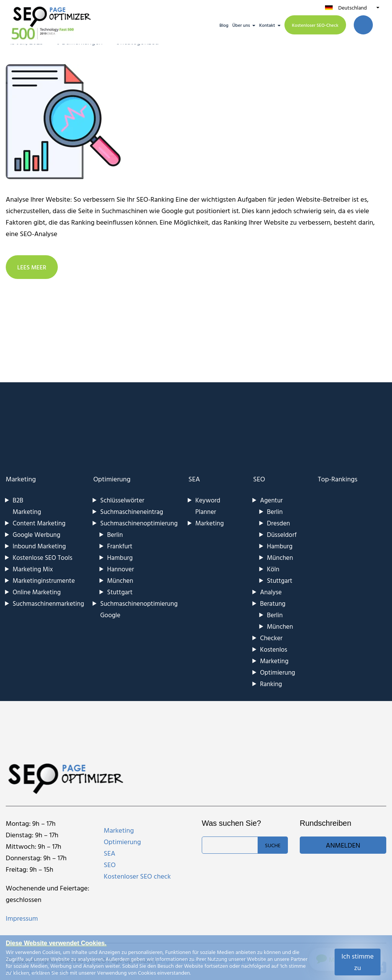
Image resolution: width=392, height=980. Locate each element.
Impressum (22, 918)
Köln (273, 569)
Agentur (271, 500)
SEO (259, 479)
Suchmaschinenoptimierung (139, 523)
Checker (271, 638)
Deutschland (352, 7)
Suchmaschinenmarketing (48, 603)
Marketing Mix (33, 569)
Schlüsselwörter (122, 500)
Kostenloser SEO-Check (315, 25)
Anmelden (343, 845)
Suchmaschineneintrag (132, 511)
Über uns (241, 25)
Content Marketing (39, 523)
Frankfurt (120, 546)
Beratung (273, 603)
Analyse (271, 592)
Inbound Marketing (39, 546)
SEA (194, 479)
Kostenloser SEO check (137, 876)
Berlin (115, 534)
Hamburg (120, 557)
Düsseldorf (282, 534)
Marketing (21, 479)
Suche (273, 845)
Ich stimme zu (358, 962)
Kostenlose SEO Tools (42, 557)
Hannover (121, 569)
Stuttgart (120, 592)
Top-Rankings (338, 479)
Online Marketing (37, 592)
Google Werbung (37, 534)
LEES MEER (32, 267)
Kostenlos (274, 649)
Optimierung (112, 479)
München (120, 580)
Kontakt (267, 25)
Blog (224, 25)
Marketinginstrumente (44, 580)
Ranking (271, 684)
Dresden (278, 523)
